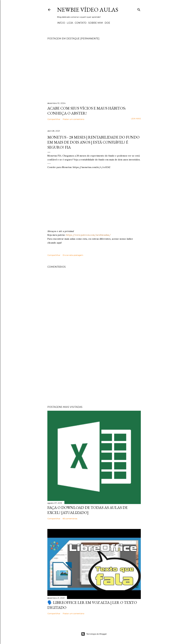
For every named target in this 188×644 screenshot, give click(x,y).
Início (61, 23)
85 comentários (70, 519)
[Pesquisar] (139, 9)
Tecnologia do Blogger (94, 634)
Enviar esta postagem (73, 255)
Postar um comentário (73, 119)
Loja (70, 23)
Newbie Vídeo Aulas (88, 10)
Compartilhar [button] (54, 119)
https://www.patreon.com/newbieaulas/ (88, 235)
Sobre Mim (96, 23)
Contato (81, 23)
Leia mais (136, 119)
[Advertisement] (94, 375)
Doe (107, 23)
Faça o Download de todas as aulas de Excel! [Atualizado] (88, 510)
